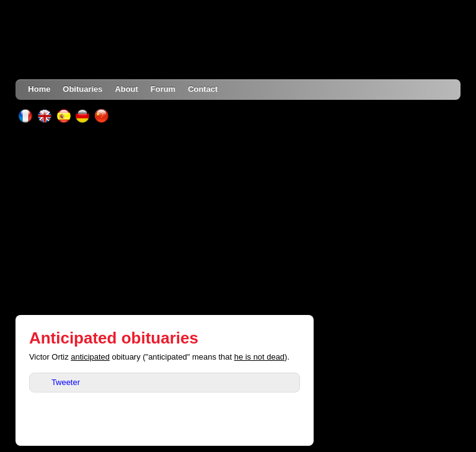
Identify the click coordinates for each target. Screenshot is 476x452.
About (126, 89)
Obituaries (82, 89)
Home (39, 89)
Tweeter (66, 382)
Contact (203, 89)
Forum (163, 89)
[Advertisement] (238, 219)
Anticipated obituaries (114, 338)
